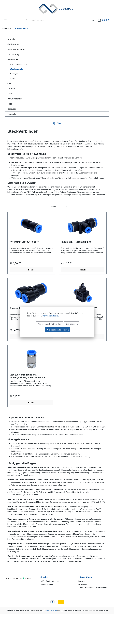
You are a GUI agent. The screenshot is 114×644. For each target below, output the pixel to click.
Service (44, 577)
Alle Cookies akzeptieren (58, 330)
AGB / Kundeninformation (51, 581)
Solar (10, 94)
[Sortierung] (59, 207)
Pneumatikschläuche (18, 64)
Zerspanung (13, 54)
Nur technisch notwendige (50, 324)
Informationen (85, 577)
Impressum (83, 584)
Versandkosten (51, 610)
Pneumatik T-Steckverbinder (77, 242)
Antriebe (11, 39)
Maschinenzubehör (17, 49)
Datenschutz (84, 581)
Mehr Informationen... (51, 316)
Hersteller (12, 114)
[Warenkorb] (104, 20)
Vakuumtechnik (15, 99)
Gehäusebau (13, 44)
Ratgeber (12, 109)
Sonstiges (14, 73)
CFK (9, 83)
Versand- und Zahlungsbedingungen (93, 587)
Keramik (11, 89)
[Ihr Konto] (93, 20)
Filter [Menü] (57, 123)
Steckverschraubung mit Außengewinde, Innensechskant (27, 376)
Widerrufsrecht (47, 584)
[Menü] (5, 20)
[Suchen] (71, 20)
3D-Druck (12, 78)
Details (31, 270)
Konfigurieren (72, 324)
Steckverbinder (17, 69)
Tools (10, 104)
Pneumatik (13, 60)
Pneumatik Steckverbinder (24, 242)
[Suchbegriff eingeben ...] (47, 20)
